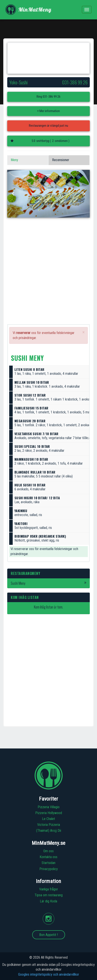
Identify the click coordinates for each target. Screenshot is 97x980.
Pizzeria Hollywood (49, 813)
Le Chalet (48, 819)
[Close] (83, 332)
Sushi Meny (48, 583)
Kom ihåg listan (25, 597)
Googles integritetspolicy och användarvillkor (49, 974)
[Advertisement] (48, 276)
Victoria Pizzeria (49, 825)
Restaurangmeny (25, 573)
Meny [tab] (14, 160)
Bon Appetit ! (49, 935)
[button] (13, 194)
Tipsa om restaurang (49, 895)
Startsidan (48, 863)
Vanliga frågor (49, 889)
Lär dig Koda (48, 901)
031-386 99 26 (52, 97)
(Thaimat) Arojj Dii (49, 831)
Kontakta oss (48, 857)
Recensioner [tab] (61, 160)
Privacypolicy (49, 869)
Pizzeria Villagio (49, 807)
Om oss (48, 851)
